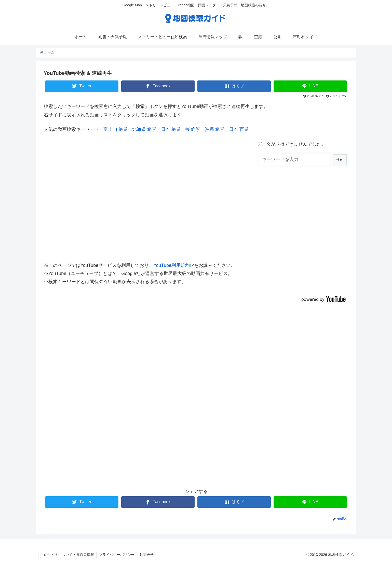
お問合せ (148, 555)
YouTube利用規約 (174, 265)
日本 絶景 (171, 129)
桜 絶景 (193, 129)
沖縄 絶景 (215, 129)
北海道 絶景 (144, 129)
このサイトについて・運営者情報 (68, 555)
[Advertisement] (196, 405)
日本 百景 (239, 129)
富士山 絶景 (116, 129)
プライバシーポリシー (118, 555)
